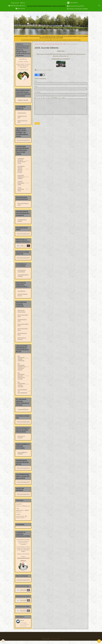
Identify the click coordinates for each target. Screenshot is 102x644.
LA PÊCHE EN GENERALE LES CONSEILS (21, 177)
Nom (36, 81)
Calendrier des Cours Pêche (22, 117)
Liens (23, 3)
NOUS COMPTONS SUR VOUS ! (23, 205)
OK (29, 246)
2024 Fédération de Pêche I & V (22, 340)
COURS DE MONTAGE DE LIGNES (21, 183)
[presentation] (46, 118)
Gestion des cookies (56, 642)
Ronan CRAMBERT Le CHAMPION (23, 456)
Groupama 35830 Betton (22, 411)
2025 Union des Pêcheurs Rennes (22, 312)
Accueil (36, 44)
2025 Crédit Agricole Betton (22, 335)
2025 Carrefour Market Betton (23, 331)
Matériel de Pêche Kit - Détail (23, 122)
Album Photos (20, 9)
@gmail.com (23, 564)
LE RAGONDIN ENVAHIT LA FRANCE (23, 276)
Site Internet (38, 92)
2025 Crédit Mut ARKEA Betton (23, 326)
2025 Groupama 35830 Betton (23, 317)
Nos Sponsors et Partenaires (21, 440)
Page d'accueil (15, 3)
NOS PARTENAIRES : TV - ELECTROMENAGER (22, 392)
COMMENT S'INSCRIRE (23, 100)
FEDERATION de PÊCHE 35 (17, 6)
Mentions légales (46, 642)
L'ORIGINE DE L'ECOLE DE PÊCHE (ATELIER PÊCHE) (22, 161)
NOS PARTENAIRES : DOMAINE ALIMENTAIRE (21, 360)
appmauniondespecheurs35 (23, 561)
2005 (65, 44)
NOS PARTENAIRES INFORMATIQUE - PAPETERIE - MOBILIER (22, 368)
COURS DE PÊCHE (22, 113)
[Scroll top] (99, 641)
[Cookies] (3, 641)
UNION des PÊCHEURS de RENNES (77, 9)
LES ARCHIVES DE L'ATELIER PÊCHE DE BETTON (51, 44)
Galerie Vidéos (72, 3)
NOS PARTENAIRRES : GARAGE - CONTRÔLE (21, 386)
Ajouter (37, 123)
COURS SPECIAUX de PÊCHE (21, 189)
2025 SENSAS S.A (22, 292)
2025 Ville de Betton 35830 (22, 321)
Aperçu (63, 98)
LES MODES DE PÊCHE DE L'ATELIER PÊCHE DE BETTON (21, 169)
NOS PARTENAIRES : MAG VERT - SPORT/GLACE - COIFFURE (21, 377)
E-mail (36, 86)
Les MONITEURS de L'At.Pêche (22, 221)
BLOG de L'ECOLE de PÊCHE (75, 6)
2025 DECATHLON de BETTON (23, 296)
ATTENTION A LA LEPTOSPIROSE (22, 272)
